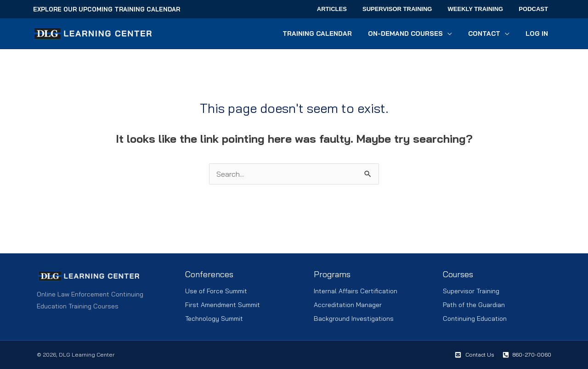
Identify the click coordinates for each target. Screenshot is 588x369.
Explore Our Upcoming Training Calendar (107, 9)
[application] (455, 34)
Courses (458, 274)
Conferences (209, 274)
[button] (418, 34)
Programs (332, 274)
